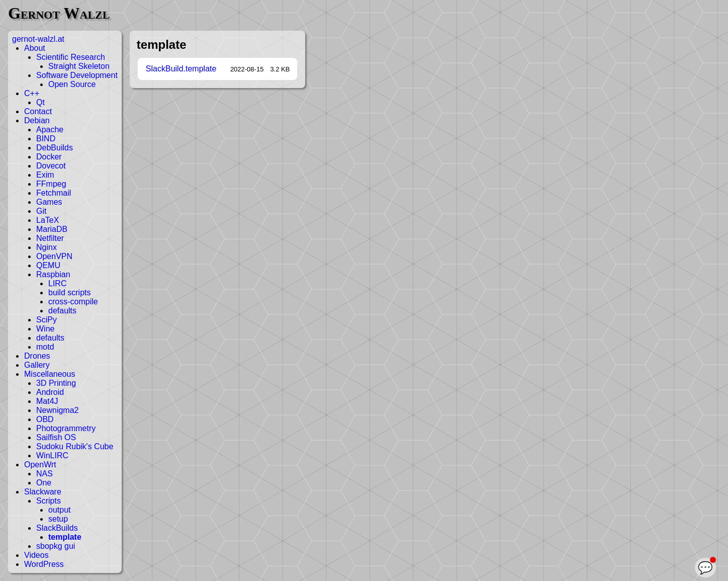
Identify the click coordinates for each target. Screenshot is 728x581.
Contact (38, 111)
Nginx (47, 247)
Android (50, 392)
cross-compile (73, 302)
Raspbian (53, 274)
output (59, 510)
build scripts (69, 293)
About (35, 48)
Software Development (77, 75)
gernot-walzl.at (38, 39)
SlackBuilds (57, 528)
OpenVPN (54, 256)
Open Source (72, 84)
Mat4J (47, 401)
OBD (45, 419)
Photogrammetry (66, 428)
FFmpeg (51, 184)
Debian (37, 120)
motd (45, 347)
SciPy (47, 320)
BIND (46, 139)
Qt (40, 102)
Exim (45, 175)
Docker (49, 157)
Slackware (43, 492)
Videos (36, 555)
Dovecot (51, 166)
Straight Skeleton (79, 66)
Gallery (37, 365)
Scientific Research (71, 57)
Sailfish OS (56, 437)
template (65, 537)
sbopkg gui (56, 546)
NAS (44, 474)
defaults (62, 311)
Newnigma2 (57, 410)
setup (58, 519)
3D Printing (56, 383)
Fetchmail (54, 193)
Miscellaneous (50, 374)
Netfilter (50, 238)
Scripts (49, 501)
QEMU (48, 265)
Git (41, 211)
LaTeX (48, 220)
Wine (45, 329)
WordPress (44, 564)
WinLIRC (52, 455)
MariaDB (52, 229)
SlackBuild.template (181, 69)
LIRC (57, 283)
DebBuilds (55, 148)
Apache (50, 130)
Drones (37, 356)
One (44, 483)
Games (49, 202)
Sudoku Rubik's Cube (75, 446)
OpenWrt (40, 465)
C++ (32, 93)
